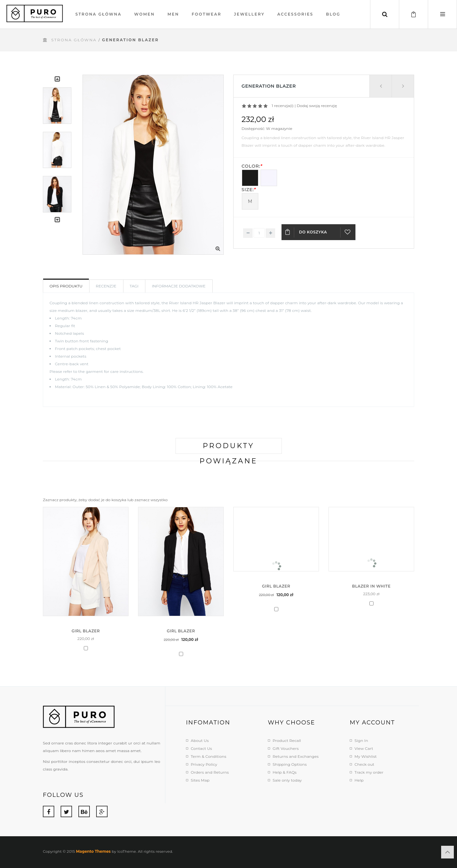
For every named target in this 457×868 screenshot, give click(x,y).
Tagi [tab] (134, 286)
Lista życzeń (348, 235)
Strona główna (74, 40)
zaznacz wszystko (151, 500)
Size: (249, 190)
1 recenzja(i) (283, 106)
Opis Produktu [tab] (66, 286)
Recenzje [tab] (106, 286)
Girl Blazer (86, 631)
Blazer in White (371, 586)
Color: (252, 166)
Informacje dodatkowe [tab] (179, 286)
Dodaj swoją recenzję (317, 106)
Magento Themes (93, 851)
